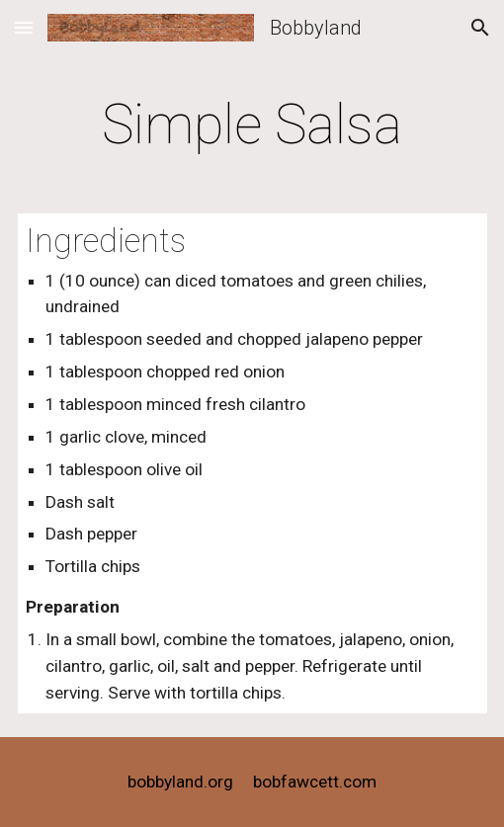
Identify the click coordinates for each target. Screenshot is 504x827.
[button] (24, 27)
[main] (252, 124)
